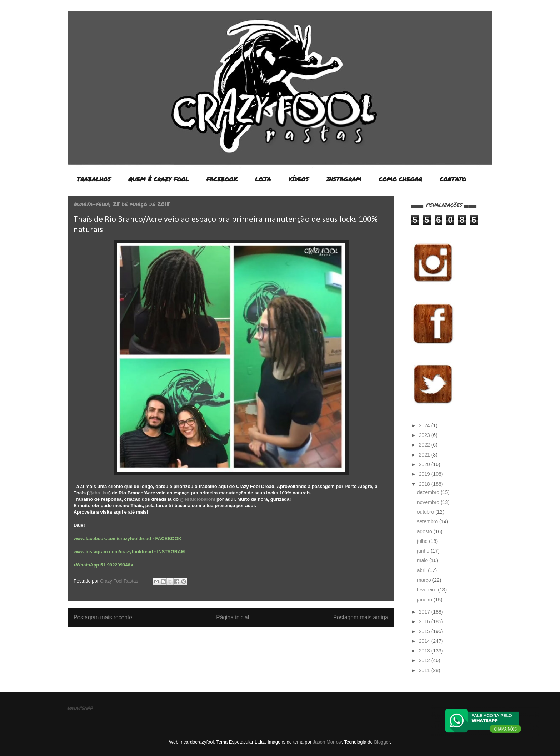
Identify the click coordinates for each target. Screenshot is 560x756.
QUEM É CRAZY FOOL (159, 179)
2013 (425, 651)
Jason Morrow (327, 742)
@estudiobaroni (198, 499)
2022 (425, 445)
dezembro (429, 492)
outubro (426, 512)
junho (424, 551)
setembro (428, 521)
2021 (425, 455)
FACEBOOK (222, 179)
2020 (425, 464)
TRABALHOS (94, 179)
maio (423, 560)
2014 (425, 641)
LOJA (263, 179)
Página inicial (232, 617)
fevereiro (427, 590)
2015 (425, 631)
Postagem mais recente (103, 617)
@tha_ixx (99, 493)
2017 (425, 612)
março (425, 580)
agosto (425, 531)
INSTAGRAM (344, 179)
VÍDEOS (298, 179)
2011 (425, 670)
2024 (425, 425)
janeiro (425, 600)
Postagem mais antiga (361, 617)
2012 (425, 660)
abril (422, 570)
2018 (425, 484)
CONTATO (453, 179)
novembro (429, 502)
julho (423, 541)
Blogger (382, 742)
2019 (425, 474)
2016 (425, 621)
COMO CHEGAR (401, 179)
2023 (425, 435)
